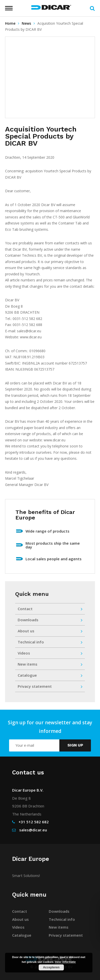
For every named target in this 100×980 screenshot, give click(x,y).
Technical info (50, 642)
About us (50, 631)
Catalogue (50, 675)
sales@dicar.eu (33, 830)
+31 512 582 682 (34, 822)
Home (10, 23)
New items (50, 664)
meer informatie (65, 962)
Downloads (50, 620)
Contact (50, 609)
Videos (50, 653)
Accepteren (51, 967)
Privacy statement (50, 686)
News (26, 23)
